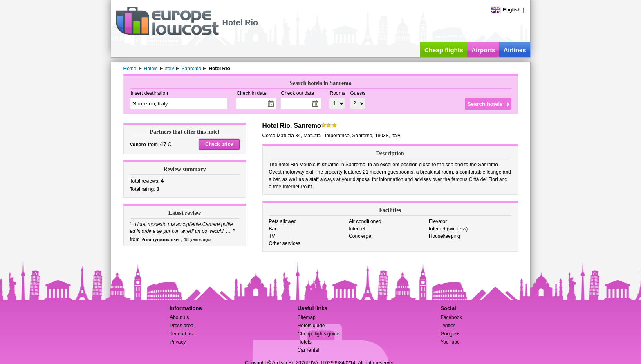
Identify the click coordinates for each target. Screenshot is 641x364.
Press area (182, 326)
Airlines (514, 50)
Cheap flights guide (319, 334)
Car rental (308, 350)
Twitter (447, 326)
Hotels (305, 342)
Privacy (178, 342)
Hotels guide (311, 326)
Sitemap (307, 317)
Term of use (183, 334)
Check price (219, 144)
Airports (483, 50)
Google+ (450, 334)
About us (179, 317)
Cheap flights (444, 50)
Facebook (451, 317)
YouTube (450, 342)
